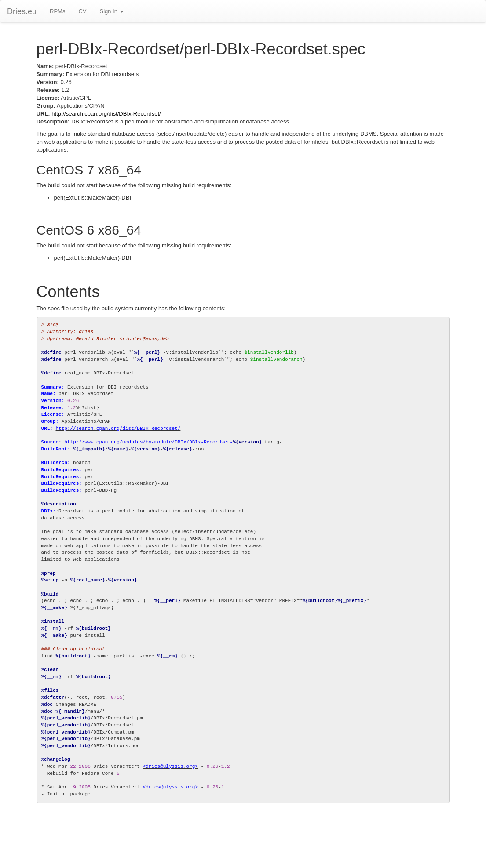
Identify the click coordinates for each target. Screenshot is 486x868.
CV (82, 11)
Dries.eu (22, 11)
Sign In (111, 11)
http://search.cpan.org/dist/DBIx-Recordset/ (106, 114)
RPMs (57, 11)
